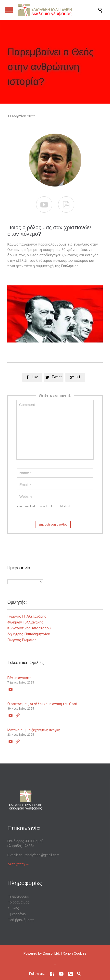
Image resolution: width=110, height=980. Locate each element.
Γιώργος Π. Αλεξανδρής (27, 616)
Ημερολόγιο (17, 914)
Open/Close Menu (9, 10)
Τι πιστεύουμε (18, 896)
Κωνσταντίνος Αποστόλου (29, 628)
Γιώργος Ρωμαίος (22, 640)
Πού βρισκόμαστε (21, 920)
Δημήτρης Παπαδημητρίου (29, 634)
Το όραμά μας (18, 902)
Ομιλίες (13, 908)
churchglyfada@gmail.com (39, 855)
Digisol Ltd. (51, 953)
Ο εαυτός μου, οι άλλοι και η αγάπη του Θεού (42, 704)
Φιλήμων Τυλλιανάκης (25, 622)
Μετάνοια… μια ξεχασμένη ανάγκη (34, 730)
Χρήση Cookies (75, 953)
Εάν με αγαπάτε (19, 678)
